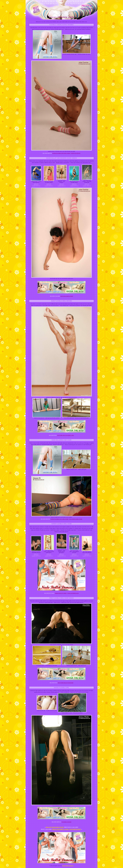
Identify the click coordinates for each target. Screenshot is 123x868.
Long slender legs (73, 593)
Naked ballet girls (61, 593)
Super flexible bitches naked (61, 153)
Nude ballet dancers (68, 866)
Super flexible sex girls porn (60, 519)
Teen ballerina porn (67, 296)
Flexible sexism (66, 822)
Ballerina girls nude (76, 519)
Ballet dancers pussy (55, 827)
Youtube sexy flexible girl (65, 435)
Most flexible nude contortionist (67, 829)
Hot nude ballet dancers (65, 683)
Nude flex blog (76, 153)
